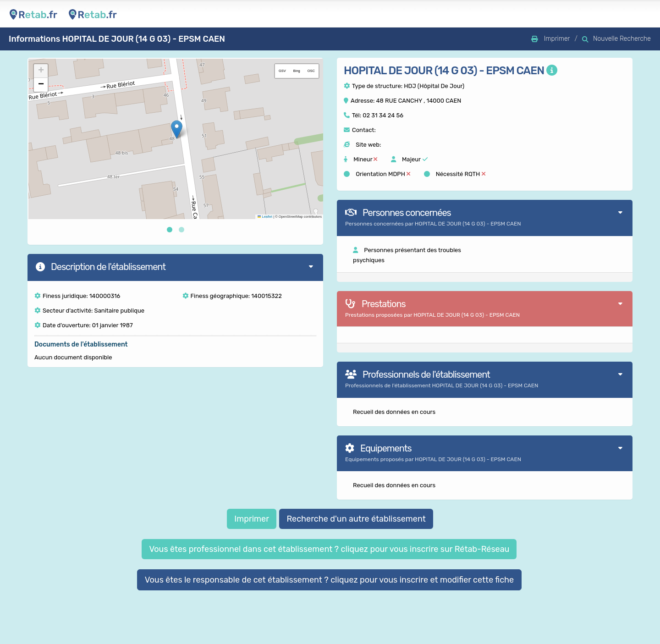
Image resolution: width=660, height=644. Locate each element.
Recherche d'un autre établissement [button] (356, 519)
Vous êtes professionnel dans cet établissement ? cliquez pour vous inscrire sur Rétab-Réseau (329, 549)
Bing (297, 71)
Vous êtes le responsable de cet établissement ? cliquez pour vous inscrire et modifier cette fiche (330, 580)
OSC (311, 71)
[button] (177, 129)
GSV (282, 71)
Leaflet (265, 217)
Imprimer (252, 519)
